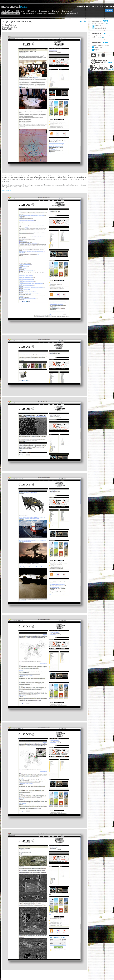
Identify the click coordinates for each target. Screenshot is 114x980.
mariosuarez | (100, 21)
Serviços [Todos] (8, 11)
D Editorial (56, 11)
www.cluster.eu (7, 190)
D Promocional (44, 11)
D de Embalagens (28, 13)
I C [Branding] (32, 11)
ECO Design (20, 11)
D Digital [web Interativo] (11, 13)
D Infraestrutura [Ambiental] (46, 13)
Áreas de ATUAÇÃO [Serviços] (88, 7)
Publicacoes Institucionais (68, 13)
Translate (109, 11)
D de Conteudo (67, 11)
